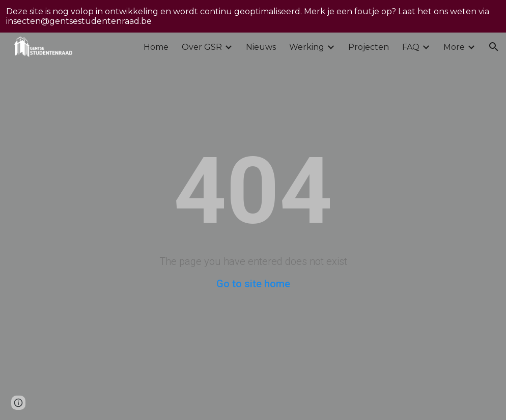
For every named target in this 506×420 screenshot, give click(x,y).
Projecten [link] (369, 47)
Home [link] (156, 47)
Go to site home (253, 284)
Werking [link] (307, 47)
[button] (494, 47)
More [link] (454, 47)
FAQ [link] (411, 47)
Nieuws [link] (261, 47)
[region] (253, 16)
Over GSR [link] (202, 47)
